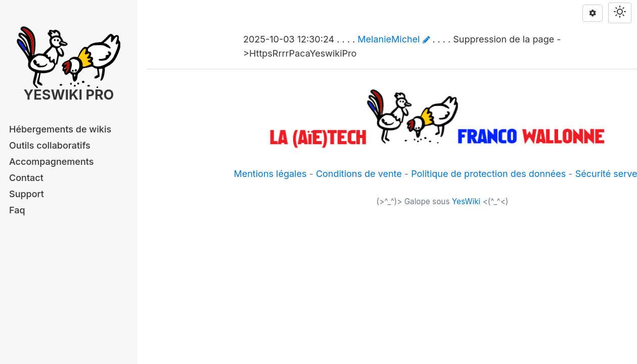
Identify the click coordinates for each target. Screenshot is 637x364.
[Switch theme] (620, 13)
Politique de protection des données (488, 174)
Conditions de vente (359, 174)
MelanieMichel (389, 39)
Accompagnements (51, 162)
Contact (26, 178)
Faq (17, 210)
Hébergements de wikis (60, 129)
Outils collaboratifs (50, 145)
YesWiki (466, 201)
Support (27, 194)
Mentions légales (270, 174)
